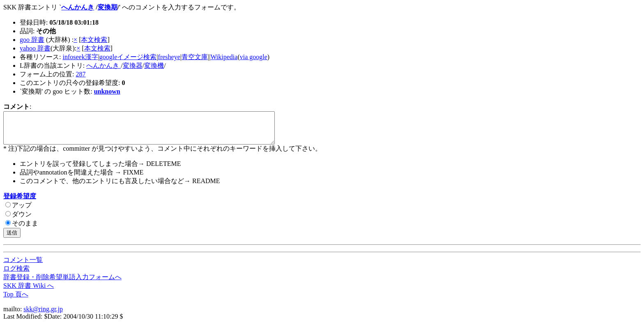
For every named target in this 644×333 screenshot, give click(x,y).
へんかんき (78, 7)
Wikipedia (224, 57)
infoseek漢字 (80, 57)
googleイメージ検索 (128, 57)
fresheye (169, 57)
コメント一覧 (23, 266)
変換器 (133, 65)
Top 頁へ (16, 300)
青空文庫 (195, 57)
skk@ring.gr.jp (43, 315)
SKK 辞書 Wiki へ (29, 292)
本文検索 (94, 40)
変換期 (108, 7)
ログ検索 (16, 274)
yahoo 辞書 (35, 48)
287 (80, 74)
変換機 (154, 65)
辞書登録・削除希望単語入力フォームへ (62, 283)
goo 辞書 (32, 40)
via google (254, 57)
